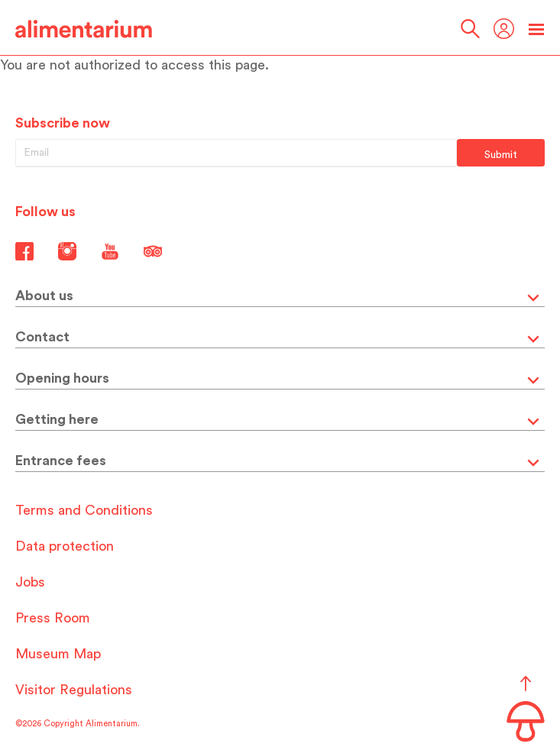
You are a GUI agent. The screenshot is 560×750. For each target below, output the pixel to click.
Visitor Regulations (74, 690)
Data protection (65, 546)
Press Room (53, 618)
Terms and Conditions (84, 510)
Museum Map (58, 654)
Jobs (30, 582)
